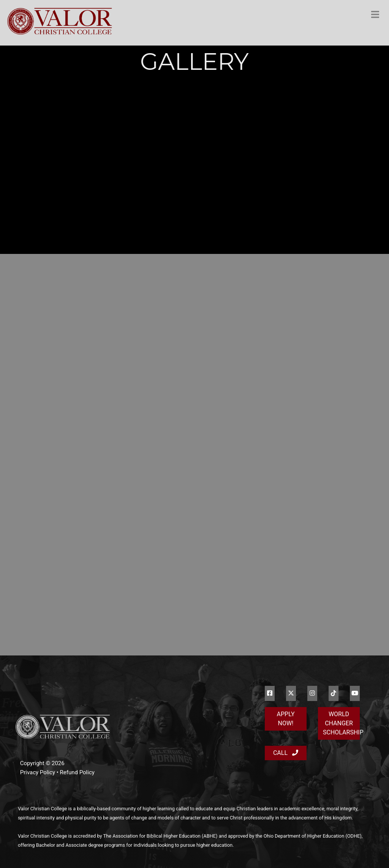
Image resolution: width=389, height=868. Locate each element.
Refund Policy (77, 772)
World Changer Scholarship (341, 723)
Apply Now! (286, 719)
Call (286, 753)
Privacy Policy (38, 772)
